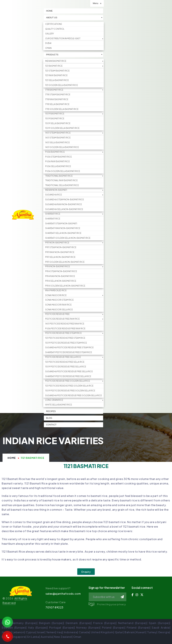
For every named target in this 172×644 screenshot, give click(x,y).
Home (12, 458)
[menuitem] (76, 11)
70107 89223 (55, 607)
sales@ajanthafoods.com (63, 594)
